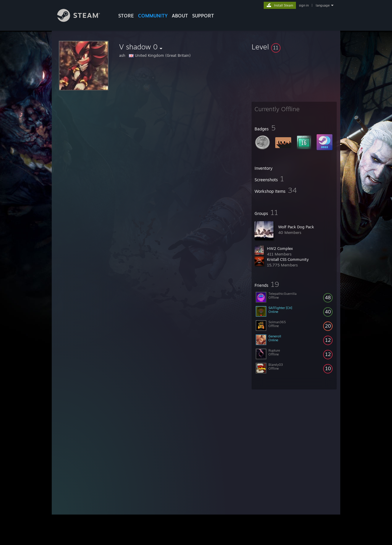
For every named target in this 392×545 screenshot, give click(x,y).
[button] (294, 47)
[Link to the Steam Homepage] (83, 20)
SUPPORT (203, 16)
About (180, 16)
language (323, 5)
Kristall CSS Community (288, 259)
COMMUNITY (153, 16)
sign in (304, 5)
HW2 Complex (280, 248)
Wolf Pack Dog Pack (296, 227)
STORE (126, 16)
